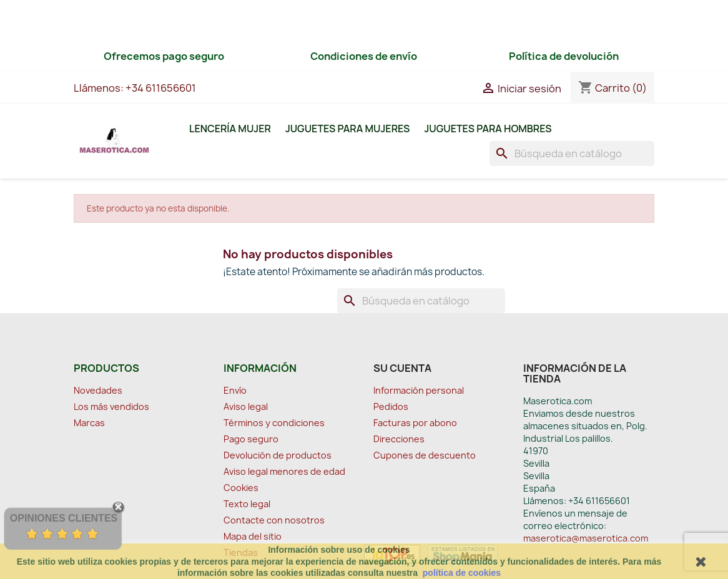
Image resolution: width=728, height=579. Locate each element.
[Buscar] (572, 153)
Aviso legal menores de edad (284, 471)
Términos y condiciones (274, 423)
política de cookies (462, 573)
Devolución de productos (278, 455)
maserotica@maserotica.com (586, 538)
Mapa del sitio (253, 536)
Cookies (241, 488)
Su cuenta (402, 368)
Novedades (98, 390)
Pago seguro (251, 439)
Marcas (89, 423)
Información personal (419, 390)
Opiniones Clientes (64, 518)
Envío (235, 390)
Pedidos (391, 406)
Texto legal (247, 504)
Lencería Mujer (230, 129)
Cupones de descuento (425, 455)
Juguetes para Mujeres (348, 129)
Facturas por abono (415, 423)
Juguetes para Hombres (488, 129)
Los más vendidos (111, 406)
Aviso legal (246, 406)
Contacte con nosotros (274, 520)
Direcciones (399, 439)
